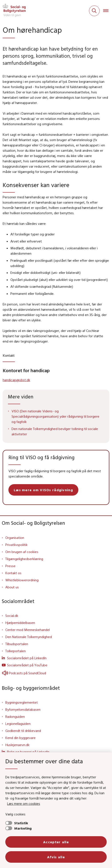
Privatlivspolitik (16, 545)
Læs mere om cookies (24, 804)
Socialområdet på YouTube (27, 665)
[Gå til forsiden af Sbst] (13, 11)
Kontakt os (13, 573)
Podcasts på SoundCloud (24, 673)
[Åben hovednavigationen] (108, 11)
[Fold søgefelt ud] (94, 11)
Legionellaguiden (18, 724)
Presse (10, 566)
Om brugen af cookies (22, 552)
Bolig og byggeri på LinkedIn (28, 752)
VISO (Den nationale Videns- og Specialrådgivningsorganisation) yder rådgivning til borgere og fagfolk (55, 416)
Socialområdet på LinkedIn (27, 658)
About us (12, 587)
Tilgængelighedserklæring (24, 559)
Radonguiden (15, 716)
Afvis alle (56, 857)
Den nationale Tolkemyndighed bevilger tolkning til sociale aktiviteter (55, 431)
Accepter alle (56, 842)
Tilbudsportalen (17, 644)
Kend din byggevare (20, 738)
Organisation (15, 538)
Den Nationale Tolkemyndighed (29, 637)
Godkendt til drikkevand (23, 731)
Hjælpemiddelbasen (20, 623)
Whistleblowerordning (22, 580)
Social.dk (12, 616)
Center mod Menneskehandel (28, 630)
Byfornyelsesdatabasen (23, 709)
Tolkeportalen (15, 651)
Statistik (21, 823)
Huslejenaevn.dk (17, 745)
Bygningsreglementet (22, 702)
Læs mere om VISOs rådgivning (43, 490)
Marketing (23, 828)
